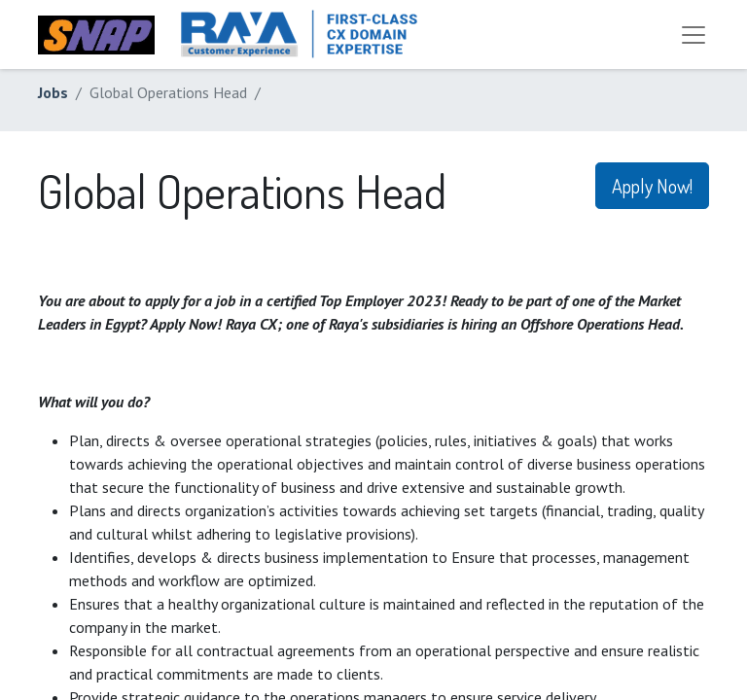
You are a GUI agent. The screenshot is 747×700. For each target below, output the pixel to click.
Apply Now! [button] (652, 186)
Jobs (53, 92)
